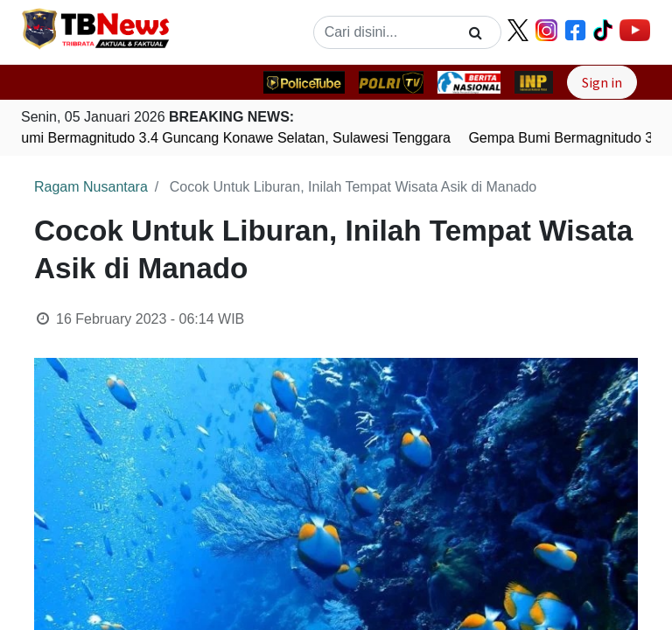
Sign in (602, 82)
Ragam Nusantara (91, 187)
